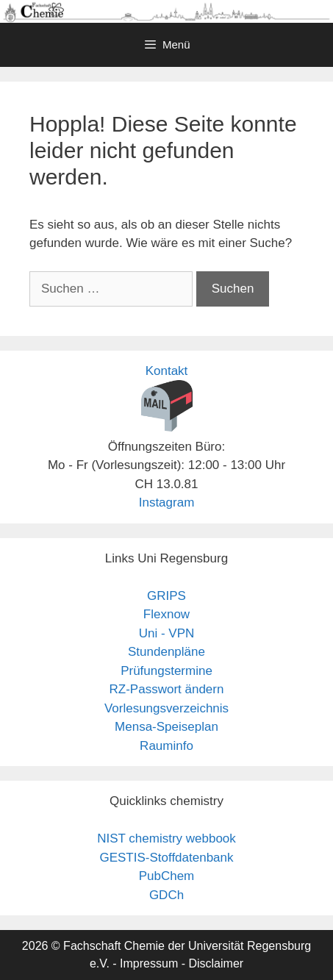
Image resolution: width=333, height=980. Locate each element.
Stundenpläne (166, 652)
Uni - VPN (167, 633)
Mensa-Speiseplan (166, 727)
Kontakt (167, 371)
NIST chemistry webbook (166, 838)
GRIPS (166, 596)
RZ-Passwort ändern (167, 689)
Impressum (149, 963)
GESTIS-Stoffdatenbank (166, 858)
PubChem (167, 876)
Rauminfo (166, 746)
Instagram (167, 502)
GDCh (166, 895)
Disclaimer (216, 963)
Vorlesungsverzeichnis (166, 708)
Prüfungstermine (166, 671)
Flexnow (166, 614)
